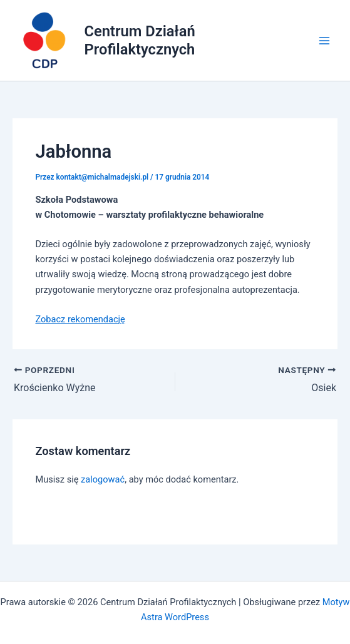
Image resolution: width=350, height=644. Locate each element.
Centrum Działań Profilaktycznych (140, 40)
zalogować (103, 479)
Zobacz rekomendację (80, 319)
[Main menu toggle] (324, 41)
